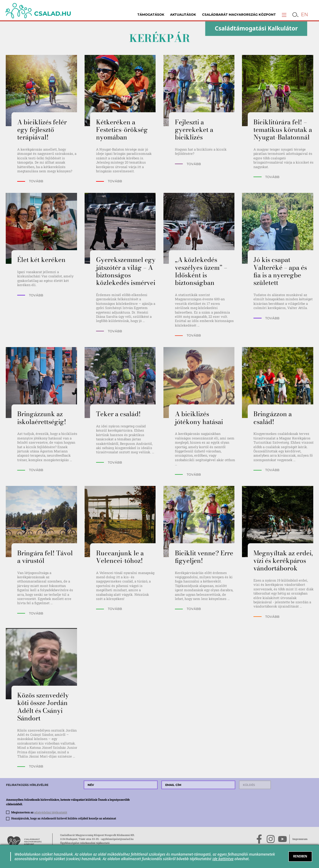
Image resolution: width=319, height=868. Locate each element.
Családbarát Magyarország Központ (239, 15)
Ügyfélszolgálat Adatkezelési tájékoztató (85, 843)
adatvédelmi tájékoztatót (51, 812)
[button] (284, 15)
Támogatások (151, 15)
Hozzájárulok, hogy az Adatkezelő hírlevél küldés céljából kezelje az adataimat (64, 818)
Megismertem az (39, 812)
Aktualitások (183, 15)
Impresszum (300, 839)
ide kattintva (223, 859)
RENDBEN (300, 856)
